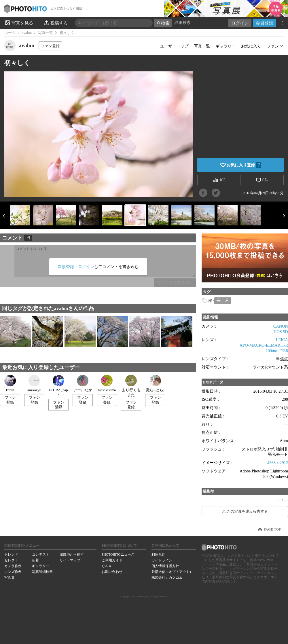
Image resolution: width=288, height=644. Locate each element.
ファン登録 (50, 46)
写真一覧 (46, 33)
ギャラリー (226, 46)
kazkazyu (34, 383)
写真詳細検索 (42, 572)
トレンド (11, 554)
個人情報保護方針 (165, 566)
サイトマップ (70, 560)
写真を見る (19, 23)
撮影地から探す (72, 554)
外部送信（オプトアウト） (172, 572)
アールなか (83, 383)
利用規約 (158, 554)
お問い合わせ (112, 572)
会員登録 (264, 23)
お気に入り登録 (244, 165)
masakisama (107, 383)
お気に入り (251, 46)
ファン (273, 46)
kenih (10, 383)
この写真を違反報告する (247, 512)
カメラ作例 (13, 566)
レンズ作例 (13, 572)
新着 (35, 560)
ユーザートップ (174, 46)
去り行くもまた (131, 386)
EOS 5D (281, 332)
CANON (281, 326)
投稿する (55, 23)
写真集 (10, 577)
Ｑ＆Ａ (107, 566)
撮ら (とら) (155, 383)
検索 (163, 23)
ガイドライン (162, 560)
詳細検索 (183, 23)
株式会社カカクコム (167, 577)
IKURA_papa (58, 386)
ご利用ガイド (112, 560)
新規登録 (66, 267)
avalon (27, 33)
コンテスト (41, 554)
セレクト (11, 560)
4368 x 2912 (278, 463)
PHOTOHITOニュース (118, 554)
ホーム (10, 33)
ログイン (240, 23)
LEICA (282, 340)
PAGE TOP (272, 529)
